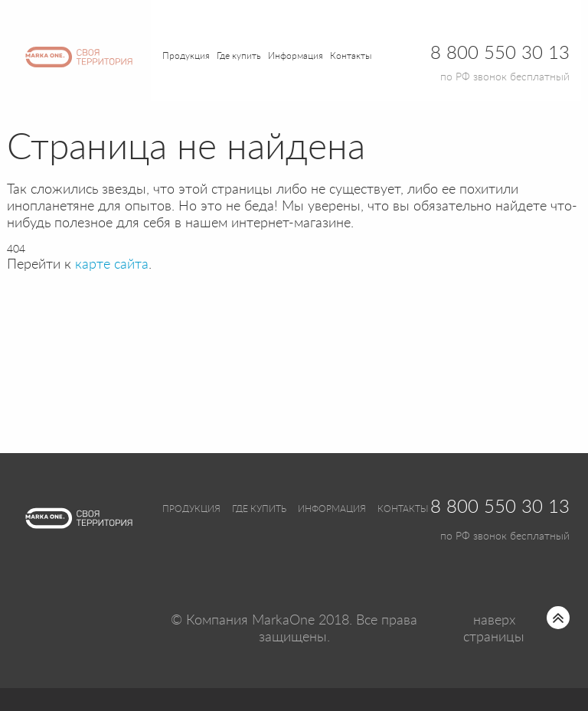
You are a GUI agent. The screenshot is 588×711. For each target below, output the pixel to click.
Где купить (259, 509)
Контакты (351, 56)
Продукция (186, 56)
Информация (332, 509)
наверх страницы (494, 629)
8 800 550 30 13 (500, 507)
